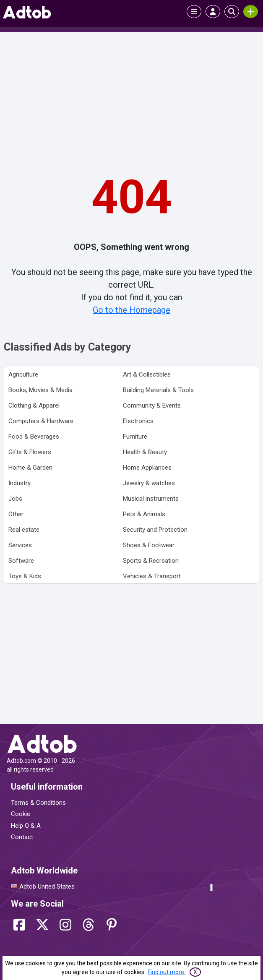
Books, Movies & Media (40, 390)
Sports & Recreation (151, 561)
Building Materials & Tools (158, 390)
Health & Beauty (145, 452)
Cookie (21, 814)
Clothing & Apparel (34, 406)
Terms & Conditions (38, 803)
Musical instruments (151, 499)
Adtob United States (47, 886)
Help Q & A (26, 826)
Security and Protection (155, 530)
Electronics (138, 421)
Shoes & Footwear (149, 545)
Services (20, 545)
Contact (22, 837)
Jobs (15, 499)
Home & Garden (30, 468)
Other (16, 514)
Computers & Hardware (41, 421)
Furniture (135, 437)
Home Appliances (147, 468)
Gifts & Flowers (30, 452)
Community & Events (152, 406)
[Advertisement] (132, 97)
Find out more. (167, 972)
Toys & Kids (25, 576)
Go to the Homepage (131, 310)
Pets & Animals (144, 514)
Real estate (24, 530)
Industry (20, 483)
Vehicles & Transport (152, 576)
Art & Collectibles (147, 374)
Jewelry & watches (149, 483)
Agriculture (23, 374)
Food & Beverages (34, 437)
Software (21, 561)
